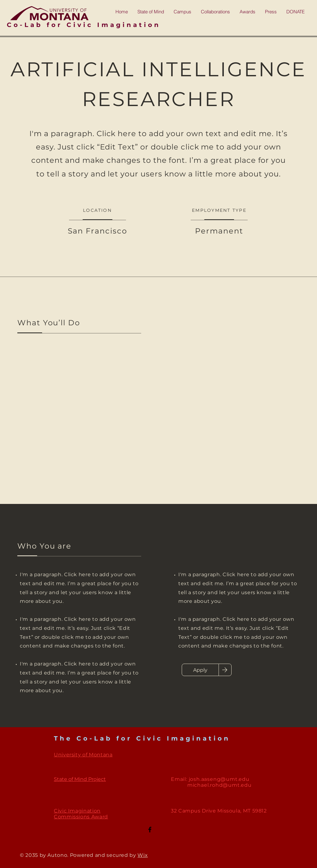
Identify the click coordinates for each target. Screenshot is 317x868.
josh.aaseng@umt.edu (219, 779)
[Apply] (200, 670)
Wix (143, 855)
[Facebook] (150, 830)
